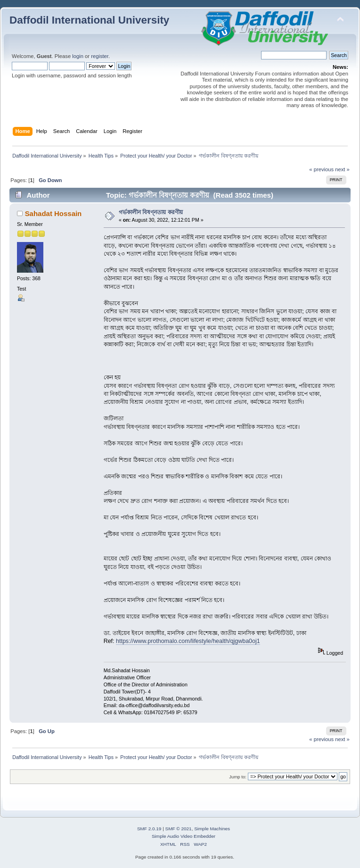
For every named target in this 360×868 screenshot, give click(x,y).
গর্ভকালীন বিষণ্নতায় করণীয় (151, 212)
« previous (321, 169)
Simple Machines (212, 829)
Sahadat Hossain (53, 213)
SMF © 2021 (179, 829)
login (78, 56)
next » (342, 169)
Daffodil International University (89, 20)
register (100, 56)
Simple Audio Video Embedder (184, 836)
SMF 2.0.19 (149, 829)
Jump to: (238, 777)
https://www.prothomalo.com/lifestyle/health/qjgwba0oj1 (188, 641)
